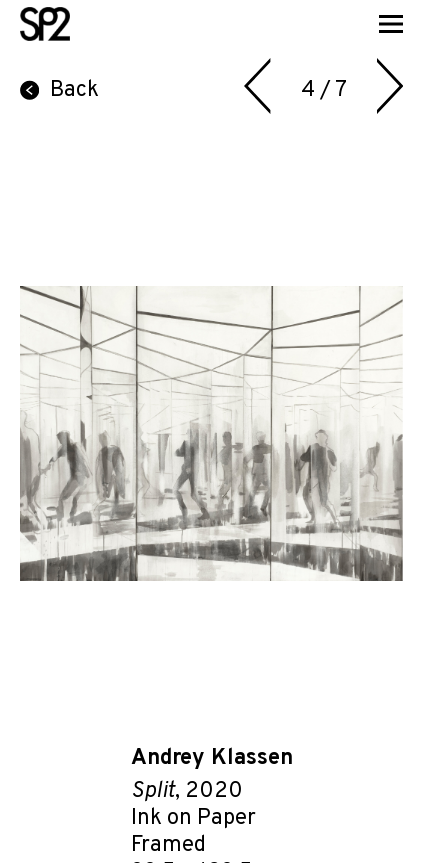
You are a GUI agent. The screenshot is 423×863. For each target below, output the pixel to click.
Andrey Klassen (212, 758)
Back (59, 90)
